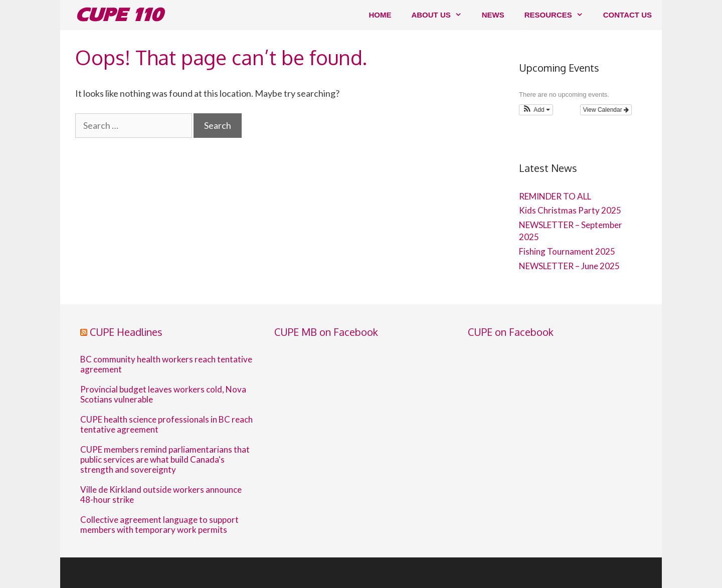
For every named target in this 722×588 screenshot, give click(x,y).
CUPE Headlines (126, 332)
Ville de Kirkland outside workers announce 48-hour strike (161, 495)
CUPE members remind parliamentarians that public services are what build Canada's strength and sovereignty (165, 460)
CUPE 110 (119, 15)
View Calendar (606, 110)
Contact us (627, 15)
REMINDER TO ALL (555, 196)
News (493, 15)
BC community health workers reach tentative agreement (166, 364)
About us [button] (441, 15)
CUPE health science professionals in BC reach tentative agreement (166, 425)
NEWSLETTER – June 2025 (569, 266)
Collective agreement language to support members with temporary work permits (159, 525)
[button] (536, 110)
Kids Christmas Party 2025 (570, 210)
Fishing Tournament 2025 (567, 251)
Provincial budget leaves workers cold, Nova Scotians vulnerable (163, 395)
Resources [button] (559, 15)
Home (380, 15)
